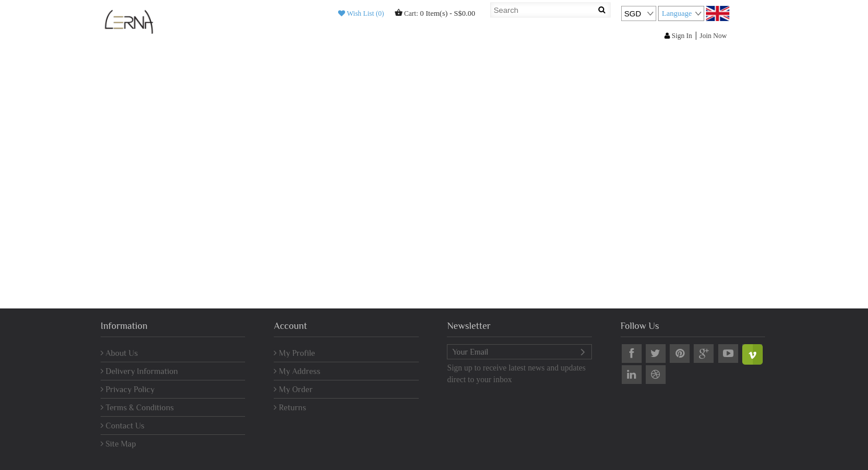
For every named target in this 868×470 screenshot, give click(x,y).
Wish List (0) (361, 13)
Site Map (118, 444)
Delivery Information (139, 371)
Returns (290, 407)
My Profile (294, 353)
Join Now (713, 36)
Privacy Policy (128, 389)
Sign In (678, 36)
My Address (297, 371)
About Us (119, 353)
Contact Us (123, 426)
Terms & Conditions (137, 407)
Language (676, 13)
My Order (293, 389)
